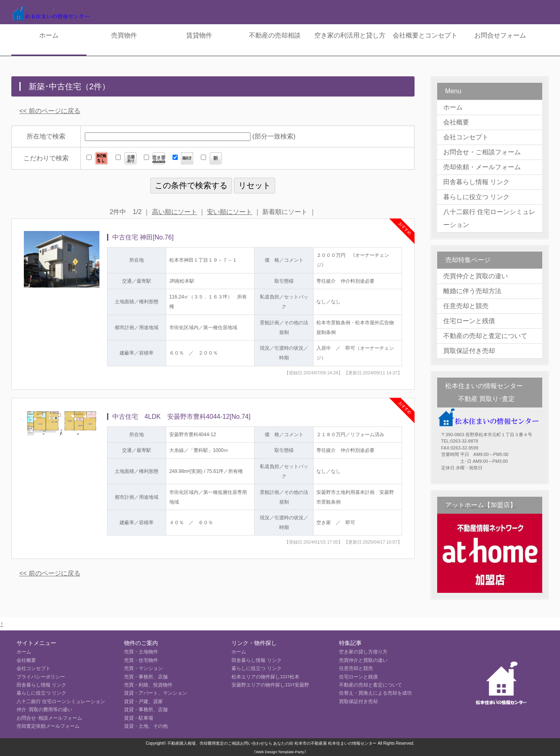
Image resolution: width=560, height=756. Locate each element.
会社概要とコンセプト (425, 35)
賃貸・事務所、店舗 (146, 710)
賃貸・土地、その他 (146, 726)
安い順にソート (229, 212)
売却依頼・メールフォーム (482, 167)
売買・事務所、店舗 (146, 677)
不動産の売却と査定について (485, 336)
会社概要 (456, 122)
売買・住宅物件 (141, 660)
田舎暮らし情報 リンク (476, 182)
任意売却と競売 (466, 306)
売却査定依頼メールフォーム (48, 726)
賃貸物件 (199, 35)
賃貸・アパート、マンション (156, 693)
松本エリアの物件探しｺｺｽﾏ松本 (265, 677)
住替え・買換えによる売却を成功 (375, 693)
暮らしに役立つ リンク (476, 197)
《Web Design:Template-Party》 (280, 752)
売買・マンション (143, 668)
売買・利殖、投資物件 (148, 685)
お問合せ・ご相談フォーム (482, 152)
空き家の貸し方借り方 (363, 652)
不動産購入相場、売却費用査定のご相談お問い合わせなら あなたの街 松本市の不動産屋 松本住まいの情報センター (272, 743)
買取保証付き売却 (469, 351)
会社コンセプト (466, 137)
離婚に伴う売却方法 (472, 291)
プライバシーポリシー (41, 677)
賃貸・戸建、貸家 (143, 701)
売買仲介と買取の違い (476, 276)
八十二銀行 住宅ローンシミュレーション (489, 218)
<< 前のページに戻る (50, 111)
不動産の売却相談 (275, 35)
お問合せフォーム (500, 35)
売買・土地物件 (141, 652)
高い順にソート (175, 212)
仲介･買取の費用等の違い (44, 710)
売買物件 (124, 35)
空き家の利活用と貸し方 (350, 35)
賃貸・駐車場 (139, 718)
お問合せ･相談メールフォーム (49, 718)
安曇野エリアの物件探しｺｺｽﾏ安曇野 (270, 685)
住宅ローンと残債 (469, 321)
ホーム (49, 35)
